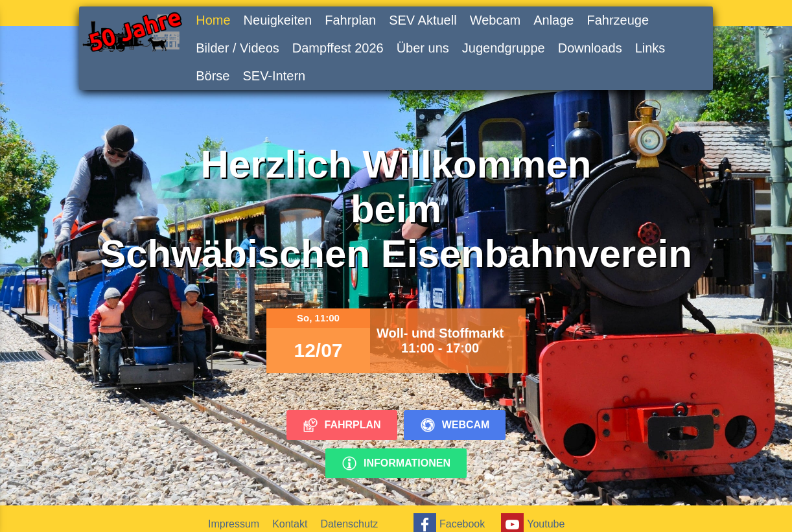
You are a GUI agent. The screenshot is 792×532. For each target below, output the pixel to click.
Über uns (423, 48)
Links (650, 48)
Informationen (396, 463)
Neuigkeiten (278, 20)
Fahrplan (350, 20)
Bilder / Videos (238, 48)
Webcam (495, 20)
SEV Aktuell (423, 20)
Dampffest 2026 (338, 48)
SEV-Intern (274, 76)
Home (213, 20)
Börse (213, 76)
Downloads (590, 48)
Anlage (553, 20)
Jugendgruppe (504, 48)
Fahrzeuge (618, 20)
